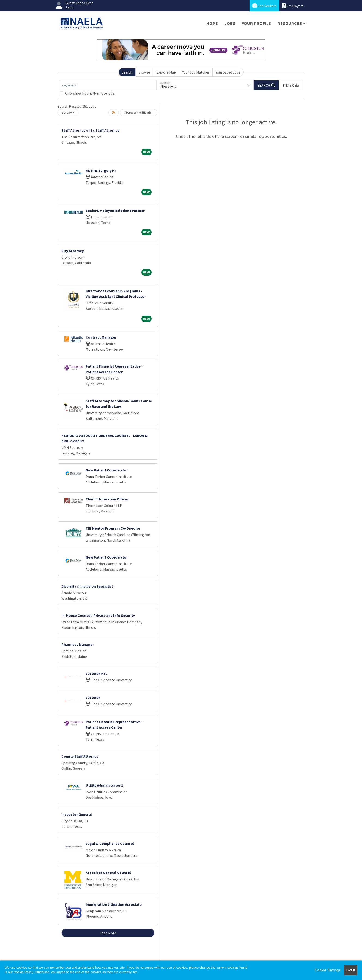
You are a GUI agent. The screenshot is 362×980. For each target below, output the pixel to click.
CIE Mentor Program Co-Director (113, 528)
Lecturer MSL (97, 673)
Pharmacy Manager (78, 644)
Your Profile (257, 23)
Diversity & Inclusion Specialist (87, 586)
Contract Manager (101, 337)
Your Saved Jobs (228, 72)
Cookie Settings (328, 970)
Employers (293, 6)
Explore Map (166, 72)
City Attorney (73, 251)
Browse (144, 72)
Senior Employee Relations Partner (115, 211)
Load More (108, 933)
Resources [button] (290, 23)
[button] (291, 85)
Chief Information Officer (107, 499)
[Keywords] (108, 85)
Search (127, 72)
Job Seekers (264, 6)
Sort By (67, 113)
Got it (351, 970)
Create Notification (139, 113)
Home (212, 23)
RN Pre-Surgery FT (101, 170)
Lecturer (93, 697)
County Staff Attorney (80, 756)
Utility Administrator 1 (104, 785)
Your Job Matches (196, 72)
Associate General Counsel (108, 873)
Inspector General (77, 814)
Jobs (230, 23)
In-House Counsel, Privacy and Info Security (98, 615)
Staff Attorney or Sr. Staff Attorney (90, 130)
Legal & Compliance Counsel (110, 843)
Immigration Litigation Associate (114, 904)
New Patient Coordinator (107, 470)
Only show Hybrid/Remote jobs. (90, 93)
